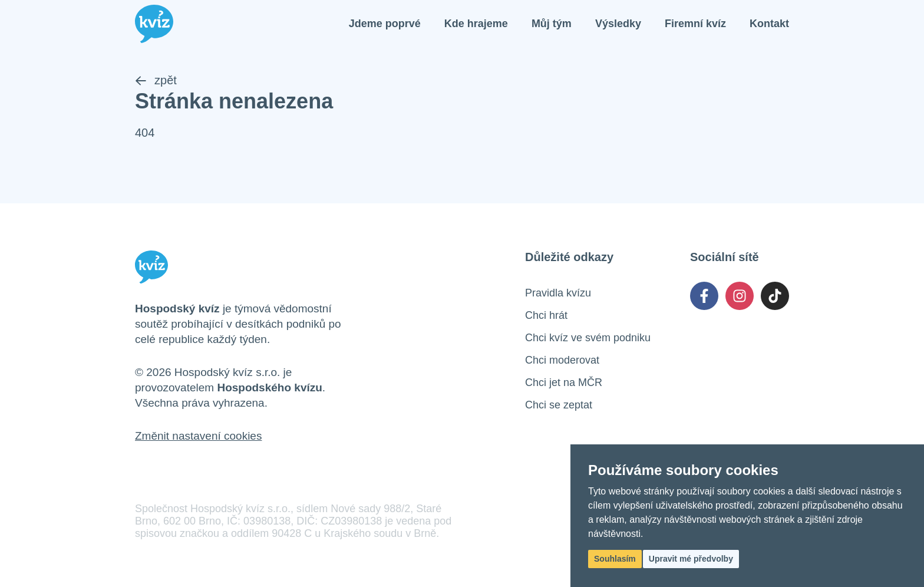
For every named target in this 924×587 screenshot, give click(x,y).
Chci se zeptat (559, 405)
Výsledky (618, 24)
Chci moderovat (562, 360)
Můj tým (552, 24)
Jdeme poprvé (385, 24)
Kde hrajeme (476, 24)
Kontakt (769, 24)
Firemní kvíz (695, 24)
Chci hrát (546, 315)
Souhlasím (615, 559)
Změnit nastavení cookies (198, 436)
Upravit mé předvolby (691, 559)
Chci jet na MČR (564, 382)
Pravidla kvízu (558, 293)
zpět (156, 80)
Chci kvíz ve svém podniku (588, 338)
